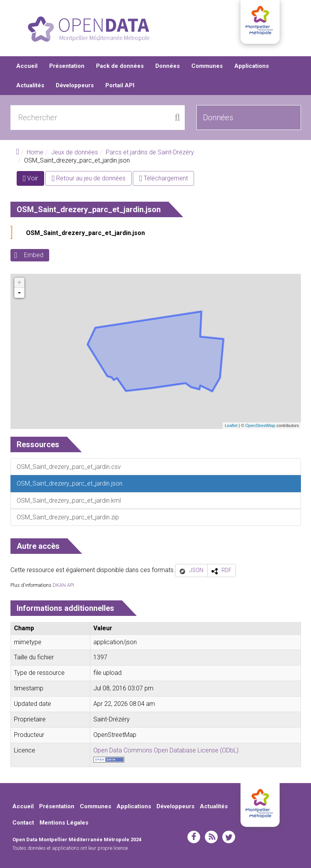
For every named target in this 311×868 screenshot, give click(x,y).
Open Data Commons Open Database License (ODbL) (166, 750)
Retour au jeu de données (88, 178)
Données (168, 66)
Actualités (30, 85)
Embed (34, 255)
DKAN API (63, 585)
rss (211, 837)
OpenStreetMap (260, 425)
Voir (34, 180)
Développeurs (75, 85)
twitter (229, 837)
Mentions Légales (64, 823)
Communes (207, 66)
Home (35, 152)
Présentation (67, 66)
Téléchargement (163, 178)
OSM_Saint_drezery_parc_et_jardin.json (85, 233)
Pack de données (120, 66)
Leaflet (231, 425)
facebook (194, 837)
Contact (23, 823)
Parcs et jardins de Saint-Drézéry (150, 152)
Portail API (120, 85)
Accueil (27, 66)
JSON (196, 570)
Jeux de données (75, 152)
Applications (252, 66)
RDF (227, 570)
